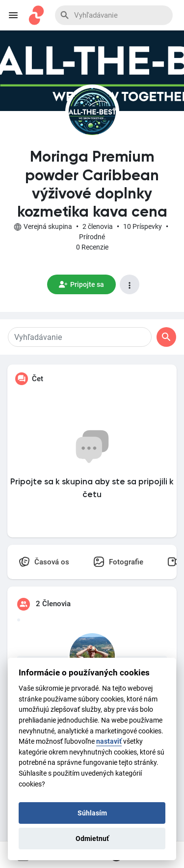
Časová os (44, 562)
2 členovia (98, 226)
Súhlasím (92, 813)
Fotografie (118, 562)
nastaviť (109, 742)
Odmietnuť (92, 839)
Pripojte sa (81, 284)
